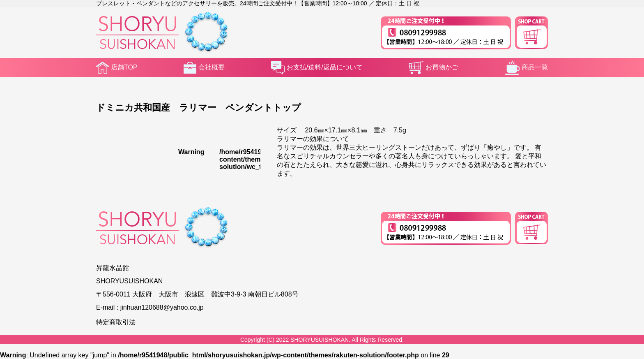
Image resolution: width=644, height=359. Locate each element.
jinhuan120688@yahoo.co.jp (162, 307)
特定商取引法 (116, 322)
